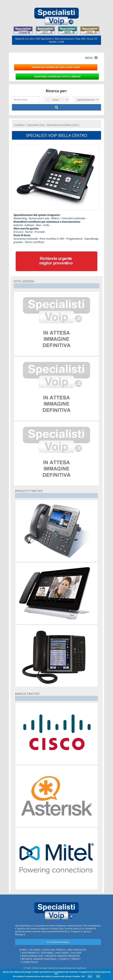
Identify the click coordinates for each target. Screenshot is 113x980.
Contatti (64, 959)
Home (23, 950)
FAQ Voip (76, 953)
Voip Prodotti (30, 953)
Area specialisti (77, 950)
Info (90, 976)
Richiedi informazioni (58, 942)
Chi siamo (34, 950)
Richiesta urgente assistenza (39, 959)
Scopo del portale (54, 950)
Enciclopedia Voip (32, 956)
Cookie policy (30, 962)
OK (98, 976)
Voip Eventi (62, 953)
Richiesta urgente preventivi (63, 956)
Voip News (47, 953)
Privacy (76, 959)
